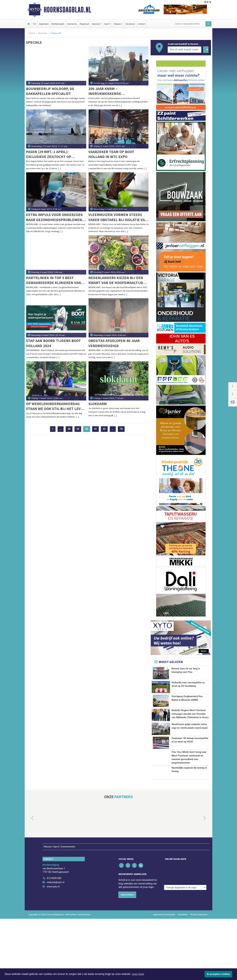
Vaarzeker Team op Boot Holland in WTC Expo (111, 154)
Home (32, 33)
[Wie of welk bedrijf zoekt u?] (184, 50)
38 (69, 429)
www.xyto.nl (53, 948)
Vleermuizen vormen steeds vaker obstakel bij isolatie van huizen (118, 217)
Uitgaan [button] (117, 24)
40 (88, 429)
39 (78, 429)
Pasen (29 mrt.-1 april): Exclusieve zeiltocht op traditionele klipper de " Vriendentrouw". (50, 154)
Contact (141, 24)
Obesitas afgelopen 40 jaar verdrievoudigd (114, 343)
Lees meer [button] (138, 974)
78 (121, 429)
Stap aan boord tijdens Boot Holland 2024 (53, 343)
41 (96, 429)
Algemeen (44, 24)
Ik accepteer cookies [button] (218, 974)
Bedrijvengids (58, 24)
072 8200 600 (54, 939)
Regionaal (84, 24)
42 (104, 429)
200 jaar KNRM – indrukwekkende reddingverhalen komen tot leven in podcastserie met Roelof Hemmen (116, 91)
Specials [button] (96, 24)
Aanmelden (127, 956)
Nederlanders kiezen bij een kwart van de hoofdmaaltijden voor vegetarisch (118, 280)
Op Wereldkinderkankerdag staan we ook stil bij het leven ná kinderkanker (56, 406)
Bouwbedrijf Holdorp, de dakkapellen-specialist (50, 91)
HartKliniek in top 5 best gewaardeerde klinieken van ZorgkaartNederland (53, 280)
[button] (29, 886)
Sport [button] (107, 24)
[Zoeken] (209, 24)
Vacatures (130, 24)
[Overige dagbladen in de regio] (185, 932)
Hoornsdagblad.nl (67, 10)
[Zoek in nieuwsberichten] (190, 24)
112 (34, 24)
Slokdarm (98, 404)
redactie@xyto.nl (56, 944)
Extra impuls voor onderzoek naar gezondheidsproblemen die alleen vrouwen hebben (54, 217)
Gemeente (72, 24)
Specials (43, 33)
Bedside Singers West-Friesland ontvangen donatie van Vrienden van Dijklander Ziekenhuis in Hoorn (190, 731)
